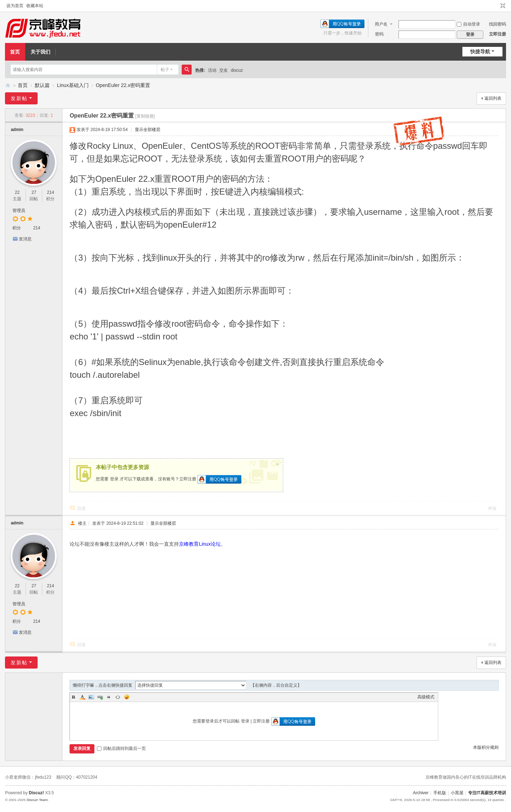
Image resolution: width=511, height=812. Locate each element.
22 (17, 192)
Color (82, 697)
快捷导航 (480, 51)
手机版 (440, 793)
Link (100, 697)
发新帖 (19, 98)
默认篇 (42, 85)
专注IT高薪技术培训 (487, 793)
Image (91, 697)
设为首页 (15, 6)
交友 (224, 70)
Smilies (127, 697)
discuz (237, 70)
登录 (114, 479)
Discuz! (36, 793)
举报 (492, 508)
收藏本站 (35, 6)
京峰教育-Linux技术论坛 (8, 85)
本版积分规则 (486, 747)
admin (17, 130)
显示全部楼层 (148, 130)
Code (118, 697)
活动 (212, 70)
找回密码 (498, 24)
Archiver (421, 793)
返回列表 (493, 98)
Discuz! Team (37, 800)
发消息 (25, 239)
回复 (82, 508)
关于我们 (40, 52)
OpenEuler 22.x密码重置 (123, 85)
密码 (379, 34)
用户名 (381, 24)
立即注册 (498, 34)
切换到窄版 (503, 6)
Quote (109, 697)
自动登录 (468, 24)
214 (50, 192)
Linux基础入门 (73, 85)
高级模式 (426, 697)
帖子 (165, 70)
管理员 (19, 211)
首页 (15, 52)
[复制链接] (145, 116)
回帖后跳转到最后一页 (121, 748)
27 (34, 192)
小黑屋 (457, 793)
